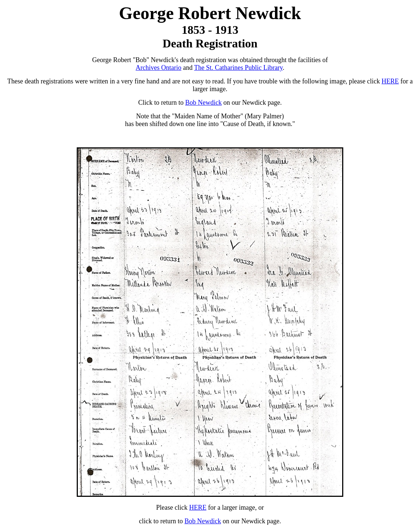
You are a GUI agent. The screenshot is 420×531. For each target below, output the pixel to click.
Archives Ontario (159, 68)
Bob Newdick (204, 103)
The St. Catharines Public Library (238, 68)
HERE (390, 81)
